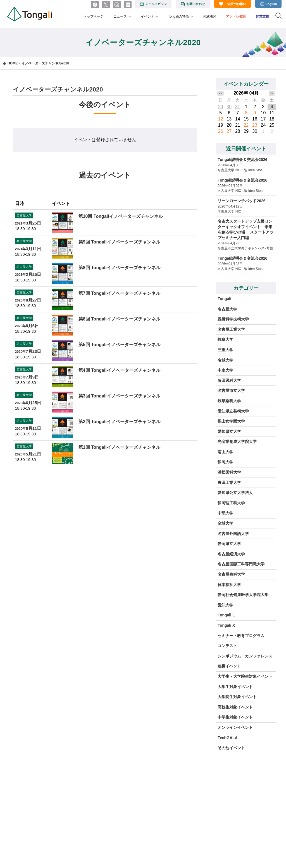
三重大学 (225, 350)
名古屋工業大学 (231, 329)
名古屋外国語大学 (233, 534)
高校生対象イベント (235, 707)
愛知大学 (225, 605)
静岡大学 (225, 462)
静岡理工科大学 (231, 503)
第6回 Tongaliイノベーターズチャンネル (119, 319)
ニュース (120, 16)
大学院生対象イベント (237, 697)
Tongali (224, 299)
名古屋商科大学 (231, 574)
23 (255, 125)
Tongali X (226, 625)
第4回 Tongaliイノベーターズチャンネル (119, 370)
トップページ (94, 16)
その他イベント (231, 748)
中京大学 (225, 370)
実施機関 (209, 16)
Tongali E (226, 615)
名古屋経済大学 (231, 554)
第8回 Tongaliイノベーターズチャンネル (119, 268)
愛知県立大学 (229, 431)
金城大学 (225, 523)
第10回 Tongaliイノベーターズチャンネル (121, 216)
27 (229, 131)
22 (246, 125)
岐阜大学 (225, 339)
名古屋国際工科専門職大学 (241, 564)
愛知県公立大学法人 (235, 493)
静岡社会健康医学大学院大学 (243, 595)
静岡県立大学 (229, 544)
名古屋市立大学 (231, 390)
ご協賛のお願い (235, 4)
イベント (147, 16)
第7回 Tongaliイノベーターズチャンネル (119, 293)
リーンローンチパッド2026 (241, 201)
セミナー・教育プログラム (241, 636)
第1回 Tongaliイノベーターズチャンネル (119, 447)
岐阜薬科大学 (229, 401)
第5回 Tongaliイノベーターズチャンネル (119, 345)
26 (221, 131)
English (271, 4)
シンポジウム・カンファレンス (245, 656)
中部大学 (225, 513)
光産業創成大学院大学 (237, 442)
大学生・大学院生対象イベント (245, 676)
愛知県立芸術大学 (233, 411)
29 (221, 107)
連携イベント (229, 666)
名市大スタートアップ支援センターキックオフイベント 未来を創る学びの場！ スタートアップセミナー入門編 (246, 229)
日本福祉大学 (229, 585)
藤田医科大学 (229, 380)
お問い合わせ (196, 4)
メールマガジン (156, 4)
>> (272, 93)
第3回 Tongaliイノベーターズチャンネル (119, 396)
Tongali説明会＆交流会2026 (242, 160)
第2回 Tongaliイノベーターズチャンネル (119, 422)
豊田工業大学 (229, 483)
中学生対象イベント (235, 717)
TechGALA (227, 738)
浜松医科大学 (229, 472)
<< (221, 93)
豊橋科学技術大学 (233, 319)
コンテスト (227, 646)
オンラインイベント (235, 727)
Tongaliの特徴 (178, 16)
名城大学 (225, 360)
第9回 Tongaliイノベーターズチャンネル (119, 242)
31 (238, 107)
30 (229, 107)
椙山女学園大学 (231, 421)
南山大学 (225, 452)
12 (221, 119)
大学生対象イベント (235, 687)
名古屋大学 (227, 309)
